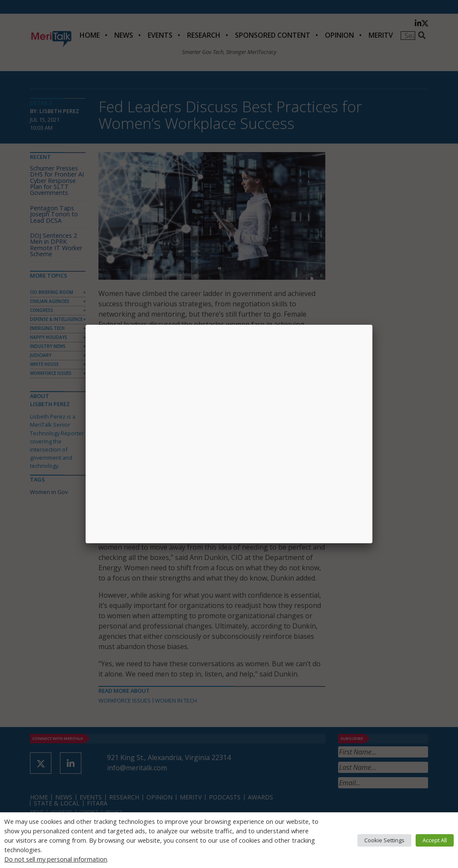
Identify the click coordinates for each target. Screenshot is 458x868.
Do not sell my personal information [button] (56, 859)
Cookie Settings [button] (384, 840)
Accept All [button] (435, 840)
